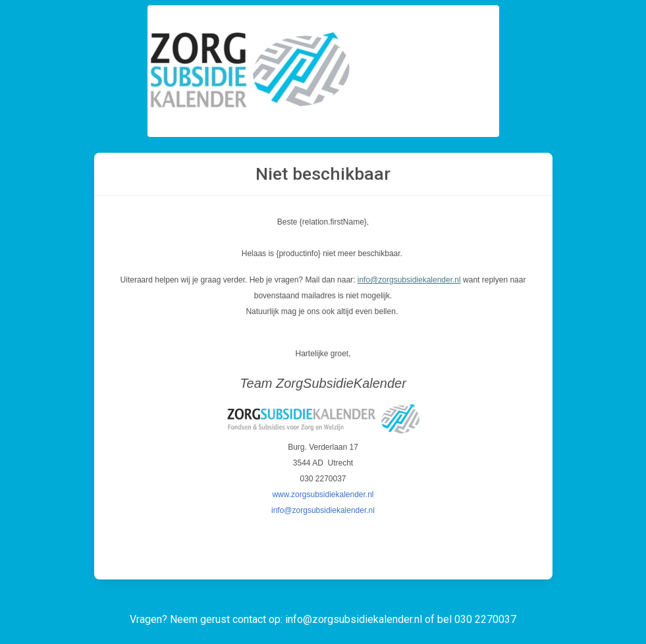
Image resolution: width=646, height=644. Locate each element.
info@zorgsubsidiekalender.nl (409, 280)
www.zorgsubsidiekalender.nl (323, 495)
